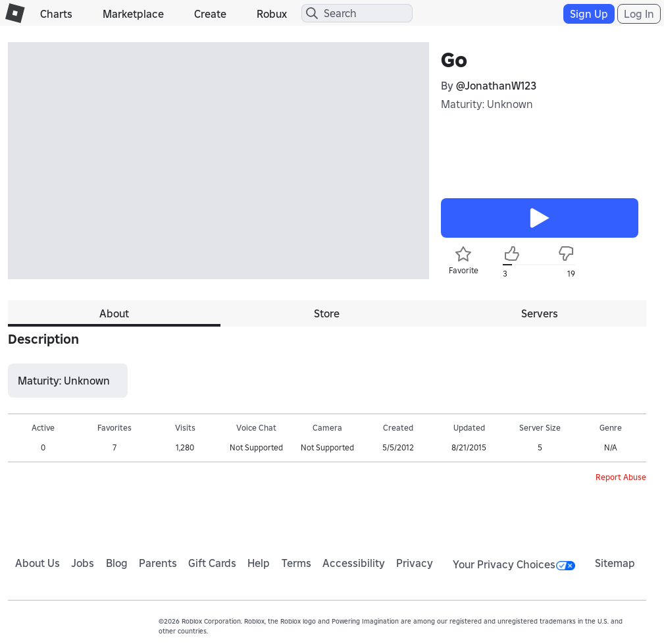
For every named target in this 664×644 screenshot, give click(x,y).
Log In (639, 14)
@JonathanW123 (496, 86)
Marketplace (133, 14)
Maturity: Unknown (487, 104)
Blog (117, 563)
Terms (296, 563)
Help (259, 563)
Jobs (83, 563)
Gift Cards (212, 563)
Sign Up (589, 14)
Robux (272, 14)
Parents (158, 563)
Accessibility (354, 563)
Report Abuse (621, 477)
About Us (38, 563)
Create (210, 14)
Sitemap (615, 563)
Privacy (415, 563)
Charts (56, 14)
